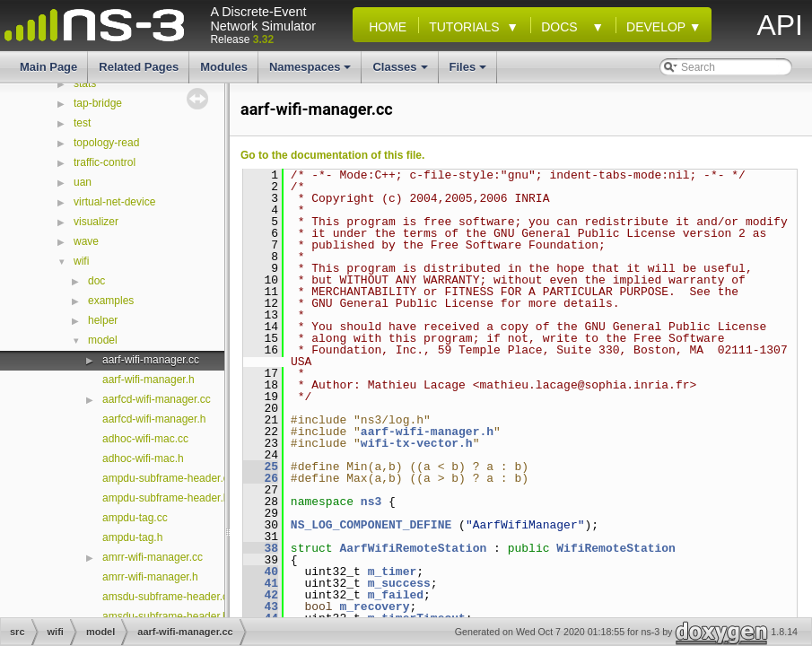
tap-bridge (98, 103)
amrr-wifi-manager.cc (153, 557)
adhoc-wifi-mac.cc (145, 439)
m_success (399, 583)
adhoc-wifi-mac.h (143, 458)
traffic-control (105, 162)
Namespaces (312, 72)
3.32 (263, 39)
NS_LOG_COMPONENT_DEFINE (371, 525)
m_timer (393, 572)
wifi (81, 261)
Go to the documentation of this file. (332, 155)
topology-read (106, 143)
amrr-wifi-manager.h (150, 577)
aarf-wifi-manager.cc (151, 360)
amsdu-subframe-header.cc (168, 597)
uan (83, 182)
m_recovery (374, 607)
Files (470, 72)
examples (111, 301)
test (82, 123)
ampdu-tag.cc (135, 518)
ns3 (371, 502)
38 (261, 548)
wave (86, 241)
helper (103, 320)
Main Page (48, 67)
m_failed (396, 595)
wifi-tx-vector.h (417, 443)
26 (261, 478)
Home (384, 27)
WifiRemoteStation (616, 548)
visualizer (96, 222)
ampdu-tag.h (132, 537)
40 (261, 572)
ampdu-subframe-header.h (166, 498)
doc (96, 281)
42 (261, 595)
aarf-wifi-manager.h (148, 380)
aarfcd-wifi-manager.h (154, 419)
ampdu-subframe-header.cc (168, 478)
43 (261, 607)
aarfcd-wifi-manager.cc (157, 399)
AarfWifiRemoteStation (413, 548)
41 (261, 583)
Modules (224, 67)
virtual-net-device (114, 202)
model (103, 340)
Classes (401, 72)
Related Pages (139, 67)
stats (85, 83)
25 (261, 467)
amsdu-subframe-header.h (166, 616)
